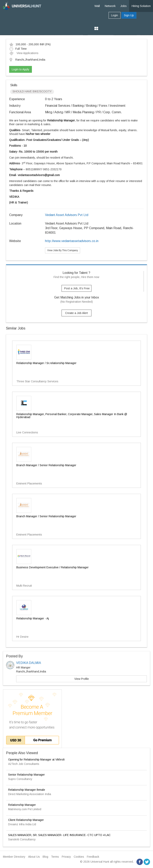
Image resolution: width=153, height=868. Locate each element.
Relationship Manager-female (27, 790)
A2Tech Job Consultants (24, 764)
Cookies (79, 857)
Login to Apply (21, 69)
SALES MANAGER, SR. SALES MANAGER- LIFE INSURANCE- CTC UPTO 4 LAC (59, 835)
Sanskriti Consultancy (22, 839)
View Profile (82, 679)
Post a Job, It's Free (77, 288)
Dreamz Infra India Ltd (22, 824)
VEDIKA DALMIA (29, 663)
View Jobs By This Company (63, 250)
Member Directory (14, 857)
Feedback (93, 857)
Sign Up (129, 15)
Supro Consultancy (20, 779)
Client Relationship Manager (26, 820)
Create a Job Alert (76, 313)
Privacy (66, 857)
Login (115, 15)
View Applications (24, 53)
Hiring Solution (141, 6)
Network (110, 6)
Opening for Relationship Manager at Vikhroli (36, 759)
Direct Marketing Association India (30, 794)
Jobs (124, 6)
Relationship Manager (22, 805)
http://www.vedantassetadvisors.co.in (72, 241)
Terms (55, 857)
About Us (34, 857)
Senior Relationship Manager (26, 775)
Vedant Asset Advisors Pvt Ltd (67, 215)
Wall (97, 6)
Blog (45, 857)
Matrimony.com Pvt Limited (25, 809)
